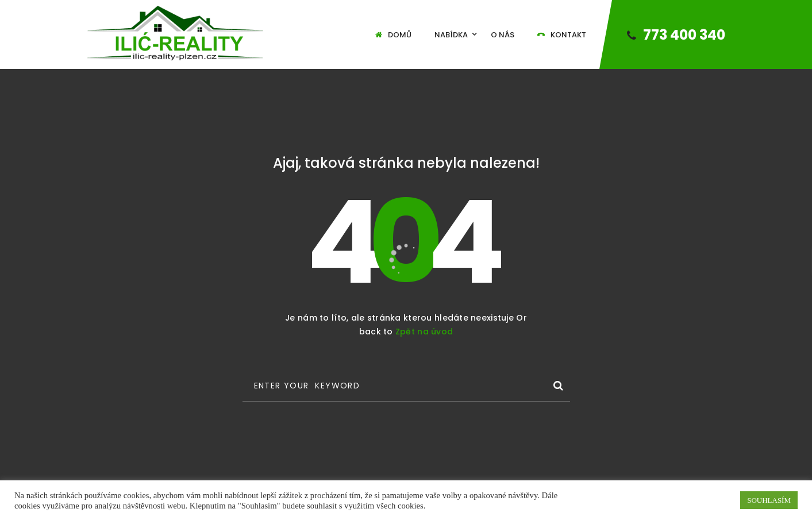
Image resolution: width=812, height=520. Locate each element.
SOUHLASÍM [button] (769, 500)
